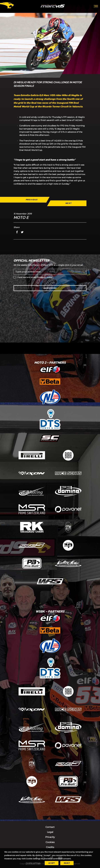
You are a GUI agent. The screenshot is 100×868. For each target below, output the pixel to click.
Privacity (50, 837)
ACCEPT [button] (52, 863)
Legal (50, 832)
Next (68, 203)
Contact (50, 827)
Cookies (50, 842)
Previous (32, 200)
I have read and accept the (34, 277)
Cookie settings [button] (33, 863)
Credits (50, 847)
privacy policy (46, 277)
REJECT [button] (67, 863)
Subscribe (50, 288)
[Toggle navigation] (96, 6)
